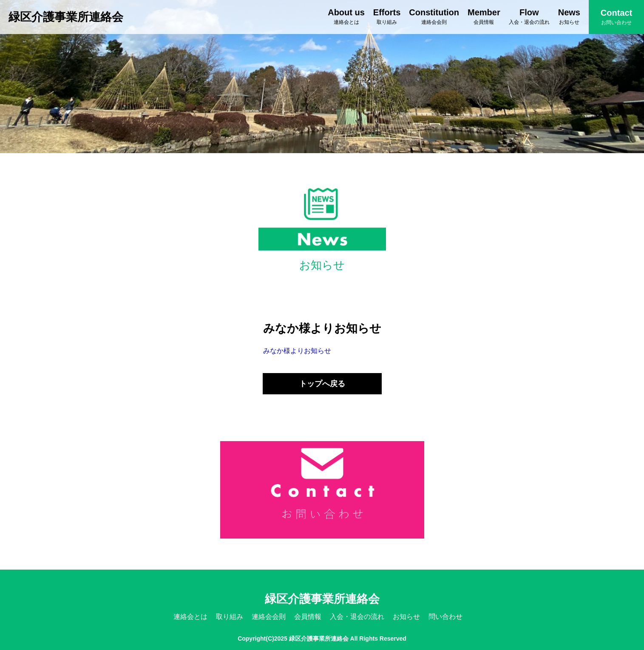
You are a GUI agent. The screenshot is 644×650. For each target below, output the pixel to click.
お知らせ (406, 617)
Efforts (387, 16)
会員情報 (308, 617)
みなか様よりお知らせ (297, 351)
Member (484, 16)
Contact (616, 17)
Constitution (434, 16)
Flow (529, 16)
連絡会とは (190, 617)
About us (346, 16)
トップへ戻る (322, 384)
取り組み (230, 617)
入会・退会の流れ (357, 617)
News (569, 16)
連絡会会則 (269, 617)
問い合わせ (445, 617)
